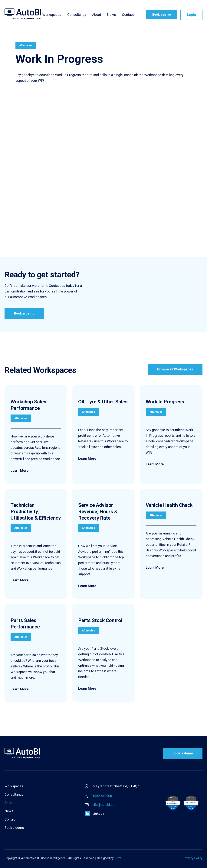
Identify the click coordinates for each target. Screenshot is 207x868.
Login (191, 15)
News (112, 15)
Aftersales (26, 45)
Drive (118, 858)
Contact (128, 15)
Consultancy (77, 15)
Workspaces (52, 15)
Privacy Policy (193, 858)
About (97, 15)
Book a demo (162, 15)
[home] (23, 14)
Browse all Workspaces (175, 370)
